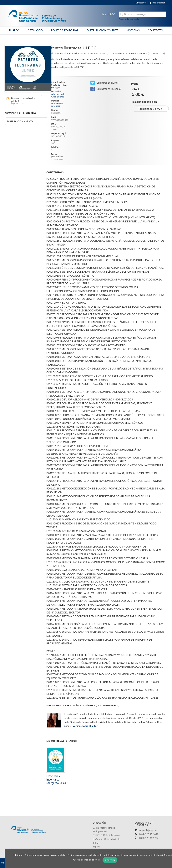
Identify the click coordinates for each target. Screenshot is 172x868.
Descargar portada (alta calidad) (22, 101)
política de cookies (90, 860)
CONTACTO (155, 30)
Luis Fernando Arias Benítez (128, 53)
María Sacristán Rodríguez (65, 53)
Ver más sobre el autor (85, 726)
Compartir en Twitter (104, 83)
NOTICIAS (133, 30)
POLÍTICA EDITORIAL (65, 30)
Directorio (141, 3)
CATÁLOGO (35, 30)
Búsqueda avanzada (129, 19)
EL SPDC (14, 30)
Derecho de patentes (57, 105)
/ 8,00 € (150, 109)
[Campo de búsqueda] (143, 14)
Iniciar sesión (158, 3)
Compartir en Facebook (106, 89)
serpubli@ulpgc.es (148, 830)
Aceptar (110, 860)
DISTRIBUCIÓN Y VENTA (103, 30)
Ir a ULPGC (109, 14)
